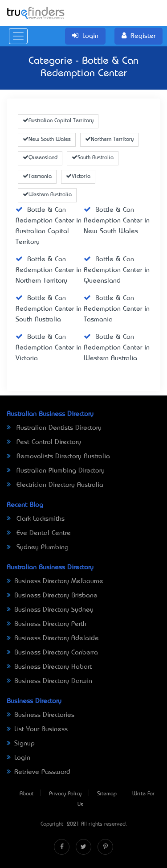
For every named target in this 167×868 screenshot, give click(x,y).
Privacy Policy (65, 794)
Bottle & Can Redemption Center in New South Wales (117, 221)
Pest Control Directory (44, 442)
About (26, 794)
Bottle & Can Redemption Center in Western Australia (117, 348)
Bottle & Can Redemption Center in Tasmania (117, 309)
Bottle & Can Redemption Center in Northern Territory (49, 270)
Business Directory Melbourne (55, 581)
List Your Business (37, 729)
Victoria (78, 177)
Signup (21, 744)
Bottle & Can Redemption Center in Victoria (49, 348)
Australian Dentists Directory (54, 428)
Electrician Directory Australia (55, 485)
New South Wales (47, 140)
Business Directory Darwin (49, 681)
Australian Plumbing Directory (56, 471)
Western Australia (47, 195)
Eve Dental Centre (39, 533)
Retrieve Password (39, 772)
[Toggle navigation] (18, 36)
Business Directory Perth (47, 624)
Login (18, 758)
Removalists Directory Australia (58, 457)
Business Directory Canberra (52, 653)
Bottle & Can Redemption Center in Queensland (117, 270)
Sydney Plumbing (38, 547)
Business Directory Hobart (49, 667)
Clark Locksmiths (36, 519)
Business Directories (41, 715)
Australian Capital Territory (58, 121)
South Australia (93, 158)
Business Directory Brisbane (52, 596)
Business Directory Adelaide (53, 638)
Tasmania (37, 177)
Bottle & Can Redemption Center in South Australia (49, 309)
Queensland (40, 158)
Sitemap (107, 794)
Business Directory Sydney (50, 610)
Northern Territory (109, 140)
